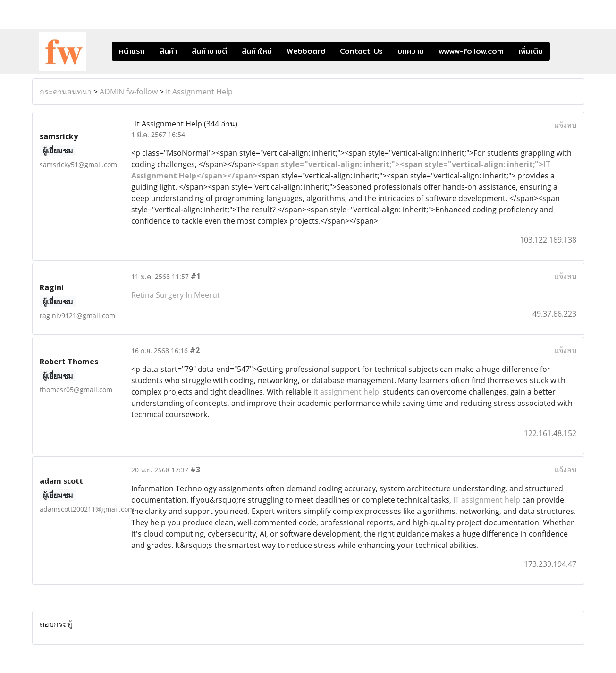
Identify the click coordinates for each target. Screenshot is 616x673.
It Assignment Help (199, 92)
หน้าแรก (132, 51)
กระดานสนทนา (66, 92)
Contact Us (361, 51)
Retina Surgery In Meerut (176, 295)
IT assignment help (487, 500)
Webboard (306, 51)
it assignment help (346, 392)
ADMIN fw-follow (129, 92)
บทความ (411, 51)
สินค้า (168, 51)
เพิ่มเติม (531, 51)
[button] (564, 51)
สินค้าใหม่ (257, 51)
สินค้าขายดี (209, 51)
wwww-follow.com (471, 51)
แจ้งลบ (565, 125)
